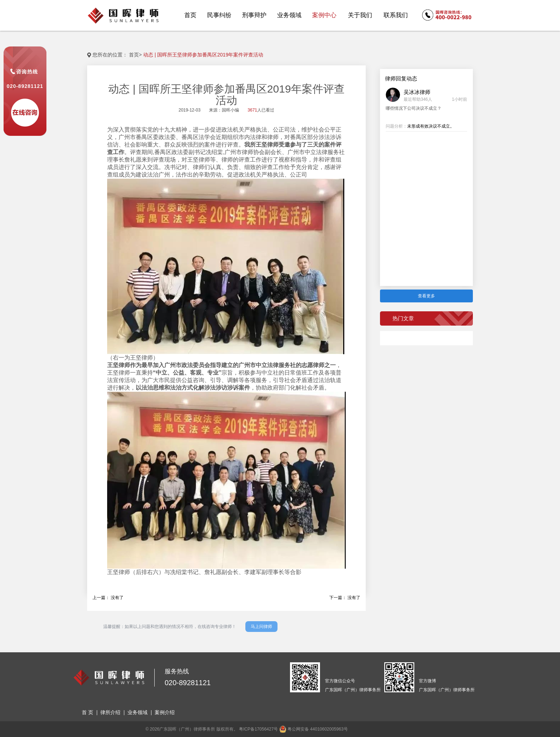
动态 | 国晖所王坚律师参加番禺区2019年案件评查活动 (203, 55)
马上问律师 (261, 627)
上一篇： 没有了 (108, 598)
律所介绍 (110, 712)
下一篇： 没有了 (345, 598)
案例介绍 (165, 712)
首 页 (87, 712)
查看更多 (426, 296)
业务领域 (137, 712)
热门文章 (403, 318)
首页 (134, 55)
